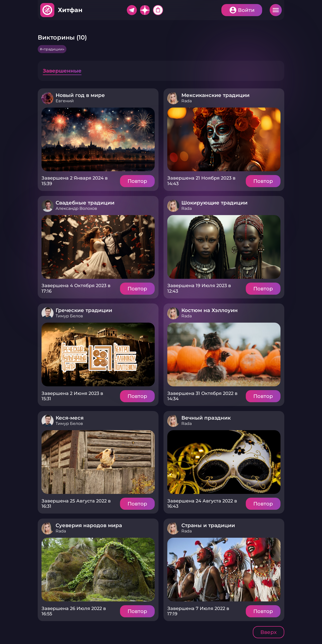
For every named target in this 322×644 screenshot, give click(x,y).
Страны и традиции (208, 525)
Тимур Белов (69, 316)
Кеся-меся (70, 418)
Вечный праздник (206, 418)
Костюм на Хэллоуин (210, 310)
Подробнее (98, 139)
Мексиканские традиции (215, 95)
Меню (276, 10)
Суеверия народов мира (89, 525)
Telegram (132, 10)
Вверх (269, 632)
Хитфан (70, 10)
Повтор (137, 181)
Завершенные (62, 71)
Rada (187, 101)
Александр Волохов (76, 208)
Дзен (145, 10)
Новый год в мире (80, 95)
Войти (246, 10)
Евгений (65, 101)
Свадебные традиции (85, 203)
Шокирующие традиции (214, 203)
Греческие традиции (84, 310)
